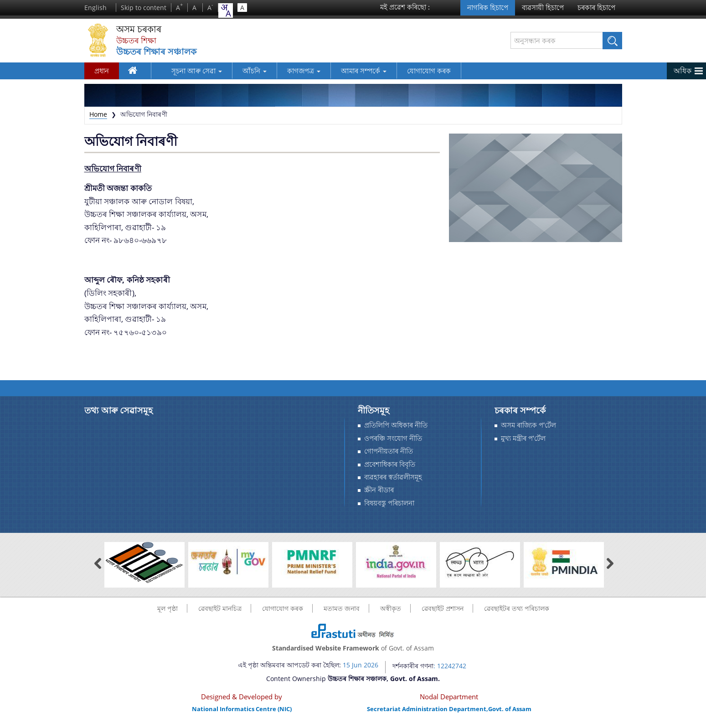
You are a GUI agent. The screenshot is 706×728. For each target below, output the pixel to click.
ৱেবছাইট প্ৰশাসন (443, 608)
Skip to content (144, 8)
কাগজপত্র (290, 71)
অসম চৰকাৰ (141, 29)
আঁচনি (241, 71)
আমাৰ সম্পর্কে (350, 71)
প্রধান (102, 71)
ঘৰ (135, 72)
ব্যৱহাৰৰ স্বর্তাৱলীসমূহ (393, 477)
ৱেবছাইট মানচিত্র (220, 608)
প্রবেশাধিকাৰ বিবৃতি (390, 464)
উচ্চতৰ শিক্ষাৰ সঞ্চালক (158, 52)
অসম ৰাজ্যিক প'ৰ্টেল (528, 425)
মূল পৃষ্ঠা (167, 608)
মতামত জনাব (342, 608)
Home (98, 114)
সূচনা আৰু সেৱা (183, 71)
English (95, 8)
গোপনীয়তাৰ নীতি (389, 451)
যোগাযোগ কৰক (415, 71)
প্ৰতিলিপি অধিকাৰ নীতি (396, 425)
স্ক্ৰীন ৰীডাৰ (379, 490)
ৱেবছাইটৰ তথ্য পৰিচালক (517, 608)
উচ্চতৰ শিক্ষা (137, 41)
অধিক (683, 71)
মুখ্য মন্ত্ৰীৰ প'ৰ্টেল (523, 438)
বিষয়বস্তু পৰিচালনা (389, 503)
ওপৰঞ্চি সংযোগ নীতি (393, 438)
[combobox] (226, 10)
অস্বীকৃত (391, 608)
